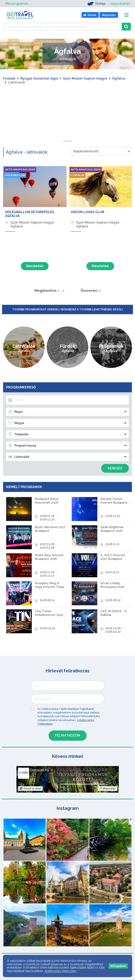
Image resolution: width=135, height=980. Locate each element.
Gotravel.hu (39, 754)
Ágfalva (119, 78)
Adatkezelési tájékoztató (60, 971)
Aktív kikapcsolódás (22, 170)
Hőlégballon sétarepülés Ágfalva (30, 214)
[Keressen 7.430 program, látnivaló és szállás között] (63, 27)
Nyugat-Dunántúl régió (39, 78)
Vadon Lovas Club (87, 212)
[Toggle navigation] (126, 15)
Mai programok (17, 4)
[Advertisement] (68, 115)
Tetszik (30, 772)
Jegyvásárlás (120, 4)
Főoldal (9, 78)
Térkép (95, 4)
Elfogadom (118, 966)
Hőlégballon (16, 176)
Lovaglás (78, 176)
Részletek (35, 266)
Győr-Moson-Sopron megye (85, 78)
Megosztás (107, 772)
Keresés (115, 468)
